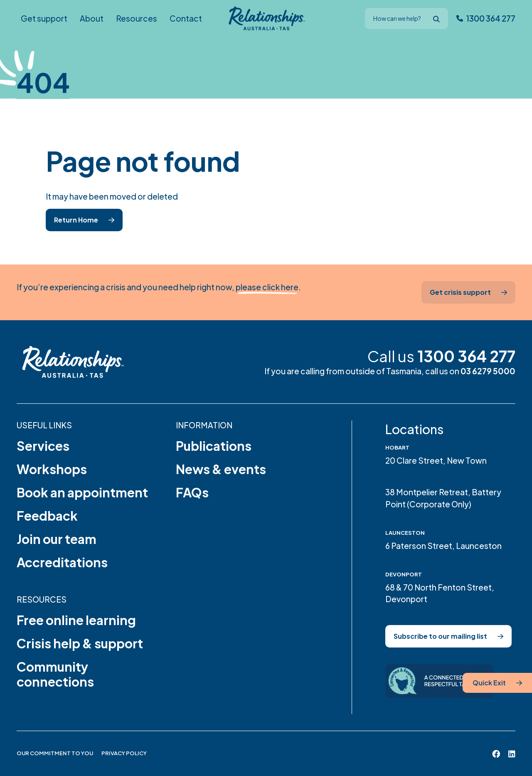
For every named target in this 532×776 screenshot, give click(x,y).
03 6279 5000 (488, 371)
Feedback (47, 516)
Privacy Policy (124, 753)
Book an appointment (82, 492)
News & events (221, 469)
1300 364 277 (466, 356)
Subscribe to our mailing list (440, 636)
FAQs (192, 492)
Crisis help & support (80, 643)
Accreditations (62, 562)
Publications (214, 446)
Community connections (55, 674)
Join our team (57, 539)
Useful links (44, 425)
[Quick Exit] (497, 683)
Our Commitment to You (55, 753)
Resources (42, 599)
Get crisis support (460, 292)
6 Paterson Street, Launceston (443, 546)
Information (204, 425)
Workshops (52, 469)
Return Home (76, 220)
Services (43, 446)
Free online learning (76, 620)
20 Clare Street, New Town (436, 460)
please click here (267, 287)
